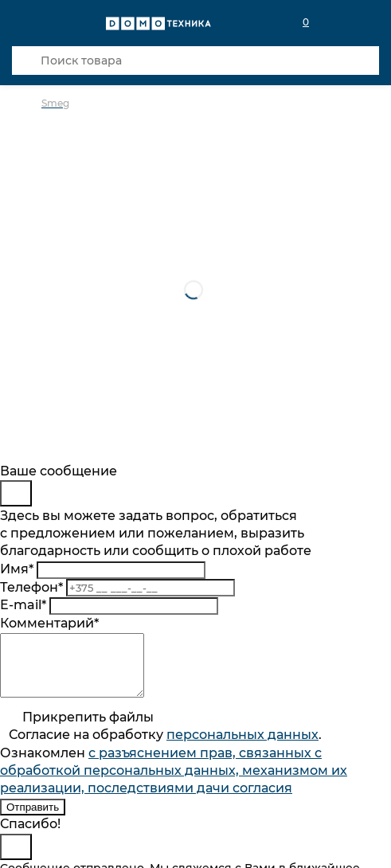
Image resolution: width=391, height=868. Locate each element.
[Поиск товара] (195, 61)
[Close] (16, 493)
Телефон (31, 587)
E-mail (23, 605)
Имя (17, 569)
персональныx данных (242, 747)
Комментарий (49, 623)
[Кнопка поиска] (26, 61)
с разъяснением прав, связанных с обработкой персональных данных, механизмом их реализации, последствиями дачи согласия (174, 783)
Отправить (33, 819)
